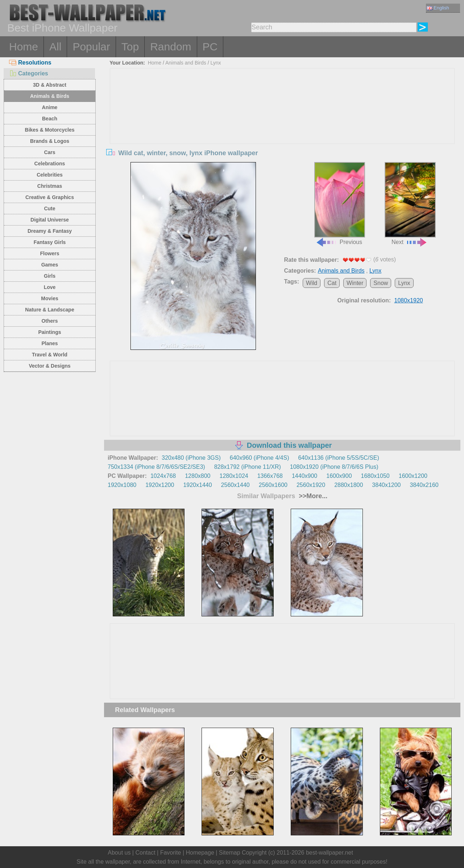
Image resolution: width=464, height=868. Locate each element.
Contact (145, 853)
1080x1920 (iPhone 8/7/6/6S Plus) (334, 467)
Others (49, 321)
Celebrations (50, 164)
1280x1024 (234, 476)
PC (210, 47)
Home (24, 47)
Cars (49, 152)
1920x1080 (122, 485)
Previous (340, 204)
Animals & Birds (50, 96)
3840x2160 (424, 485)
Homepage (200, 853)
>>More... (312, 496)
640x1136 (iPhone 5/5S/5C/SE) (338, 458)
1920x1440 (197, 485)
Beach (50, 119)
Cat (332, 283)
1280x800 (198, 476)
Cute (49, 208)
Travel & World (50, 355)
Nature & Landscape (49, 310)
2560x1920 (311, 485)
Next (410, 204)
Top (130, 47)
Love (50, 287)
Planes (49, 343)
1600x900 (339, 476)
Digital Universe (50, 220)
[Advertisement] (282, 123)
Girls (50, 276)
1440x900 (304, 476)
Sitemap (230, 853)
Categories (29, 73)
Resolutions (30, 63)
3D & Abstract (50, 85)
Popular (91, 47)
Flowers (50, 253)
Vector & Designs (49, 366)
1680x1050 (375, 476)
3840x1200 (386, 485)
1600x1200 (413, 476)
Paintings (49, 332)
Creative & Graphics (50, 197)
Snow (381, 283)
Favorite (171, 853)
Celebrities (50, 175)
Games (50, 265)
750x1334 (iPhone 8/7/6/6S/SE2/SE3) (156, 467)
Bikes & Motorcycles (50, 130)
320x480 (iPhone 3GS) (191, 458)
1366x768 (270, 476)
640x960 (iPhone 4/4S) (260, 458)
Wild (312, 283)
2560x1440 (235, 485)
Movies (49, 298)
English (438, 8)
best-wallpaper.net (330, 853)
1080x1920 (409, 300)
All (55, 47)
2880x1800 (349, 485)
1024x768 (163, 476)
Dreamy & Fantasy (50, 231)
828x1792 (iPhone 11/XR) (248, 467)
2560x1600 (273, 485)
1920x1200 (160, 485)
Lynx (216, 63)
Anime (50, 107)
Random (171, 47)
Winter (355, 283)
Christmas (50, 186)
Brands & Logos (50, 141)
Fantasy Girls (50, 242)
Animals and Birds (186, 63)
